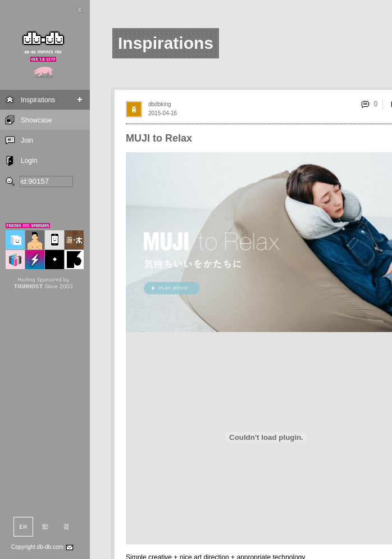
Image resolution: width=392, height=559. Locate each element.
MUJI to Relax (159, 138)
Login (29, 161)
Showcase (36, 120)
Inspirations (38, 100)
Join (27, 140)
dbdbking (160, 104)
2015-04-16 (163, 113)
